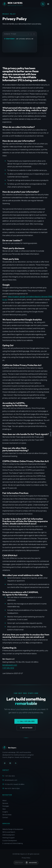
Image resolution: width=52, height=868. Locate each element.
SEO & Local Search (9, 832)
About (4, 800)
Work (4, 809)
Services (5, 803)
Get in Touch (26, 728)
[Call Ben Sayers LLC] (43, 4)
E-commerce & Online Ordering (13, 843)
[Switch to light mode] (51, 434)
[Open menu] (48, 4)
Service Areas (7, 815)
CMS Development (9, 835)
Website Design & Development (13, 829)
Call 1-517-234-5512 (26, 721)
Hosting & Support (9, 838)
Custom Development (10, 841)
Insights (5, 812)
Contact (5, 817)
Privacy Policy (26, 858)
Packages (6, 806)
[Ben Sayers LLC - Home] (13, 4)
